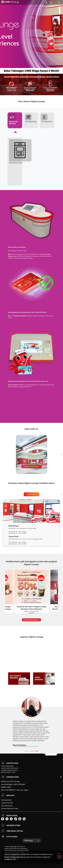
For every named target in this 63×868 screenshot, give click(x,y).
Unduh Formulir (7, 803)
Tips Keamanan (7, 806)
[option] (31, 34)
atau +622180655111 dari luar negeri (15, 790)
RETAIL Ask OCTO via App (10, 782)
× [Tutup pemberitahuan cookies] (59, 853)
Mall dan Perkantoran (32, 466)
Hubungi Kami (6, 800)
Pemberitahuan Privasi (10, 808)
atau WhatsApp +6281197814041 (13, 784)
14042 (9, 787)
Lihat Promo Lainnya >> (32, 620)
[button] (51, 2)
